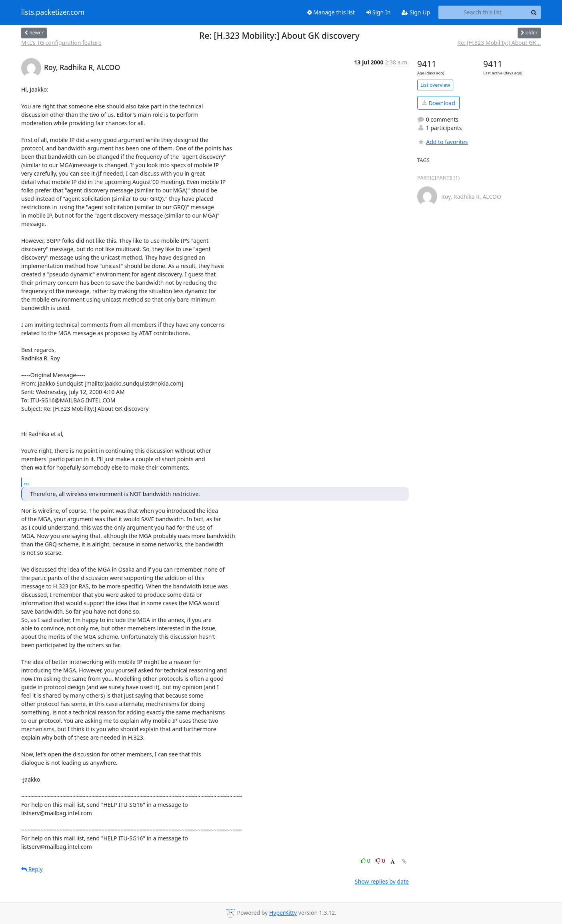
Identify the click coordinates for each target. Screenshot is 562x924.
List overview (435, 85)
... (26, 482)
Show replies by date (382, 881)
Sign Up (416, 12)
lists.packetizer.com (53, 12)
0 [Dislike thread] (380, 861)
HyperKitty (283, 913)
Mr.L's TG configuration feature (61, 43)
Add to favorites (442, 142)
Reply (32, 869)
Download (439, 103)
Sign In (378, 12)
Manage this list (331, 12)
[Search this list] (483, 12)
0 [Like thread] (366, 861)
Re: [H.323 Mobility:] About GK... (499, 43)
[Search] (534, 12)
